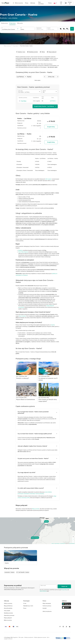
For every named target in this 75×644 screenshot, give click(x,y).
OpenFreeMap (57, 544)
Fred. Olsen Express (23, 252)
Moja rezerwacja (41, 3)
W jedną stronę (4, 23)
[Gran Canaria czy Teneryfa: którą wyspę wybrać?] (49, 393)
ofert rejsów (48, 179)
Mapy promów (36, 509)
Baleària (20, 250)
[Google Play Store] (66, 604)
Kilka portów (20, 23)
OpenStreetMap (72, 544)
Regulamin (15, 637)
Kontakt (45, 608)
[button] (25, 77)
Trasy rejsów (15, 46)
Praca (25, 608)
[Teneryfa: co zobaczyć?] (26, 371)
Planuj (27, 3)
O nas (25, 603)
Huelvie (53, 325)
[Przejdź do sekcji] (21, 52)
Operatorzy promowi (9, 615)
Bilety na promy (7, 46)
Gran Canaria (22, 316)
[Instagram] (63, 627)
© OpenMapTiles (62, 544)
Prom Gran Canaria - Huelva (26, 46)
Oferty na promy (18, 3)
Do (21, 28)
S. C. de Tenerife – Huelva (23, 572)
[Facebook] (60, 627)
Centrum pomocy (47, 606)
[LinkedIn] (70, 627)
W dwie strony (12, 23)
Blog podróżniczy (8, 606)
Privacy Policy (64, 590)
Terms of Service (43, 591)
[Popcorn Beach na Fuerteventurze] (26, 393)
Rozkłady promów (8, 613)
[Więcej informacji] (23, 589)
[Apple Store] (66, 607)
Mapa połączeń (8, 618)
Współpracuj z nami (28, 606)
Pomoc (50, 3)
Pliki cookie (21, 637)
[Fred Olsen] (25, 101)
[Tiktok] (66, 627)
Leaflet (53, 544)
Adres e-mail (43, 586)
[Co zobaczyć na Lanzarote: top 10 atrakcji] (49, 371)
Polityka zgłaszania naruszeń (40, 637)
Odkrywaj (33, 3)
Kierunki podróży (8, 608)
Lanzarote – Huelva (9, 572)
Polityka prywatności (29, 637)
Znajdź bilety (51, 127)
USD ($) (61, 3)
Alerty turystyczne (47, 611)
